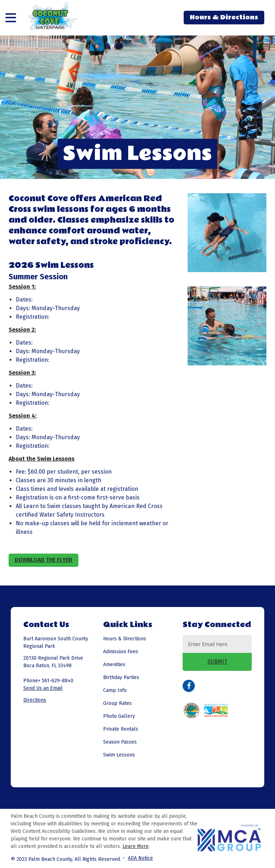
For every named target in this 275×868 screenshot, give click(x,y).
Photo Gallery (119, 716)
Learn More (136, 846)
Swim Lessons (119, 755)
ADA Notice (140, 858)
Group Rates (117, 703)
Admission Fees (121, 652)
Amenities (114, 665)
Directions (35, 700)
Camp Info (115, 690)
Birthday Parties (121, 677)
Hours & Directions (224, 17)
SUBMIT (217, 662)
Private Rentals (121, 729)
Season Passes (120, 742)
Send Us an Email (43, 688)
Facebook (189, 686)
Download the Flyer (44, 560)
